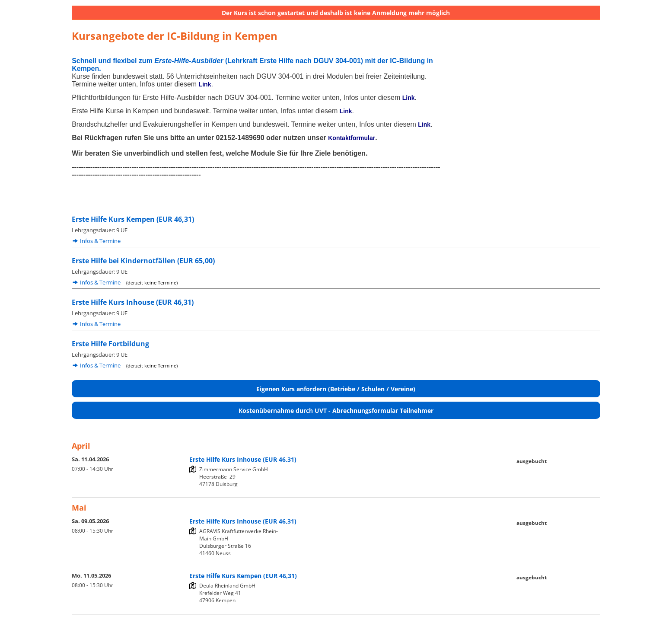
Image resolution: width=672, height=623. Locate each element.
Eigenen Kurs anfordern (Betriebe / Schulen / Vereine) (336, 389)
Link (205, 84)
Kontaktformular (352, 138)
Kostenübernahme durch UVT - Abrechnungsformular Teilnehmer (336, 411)
